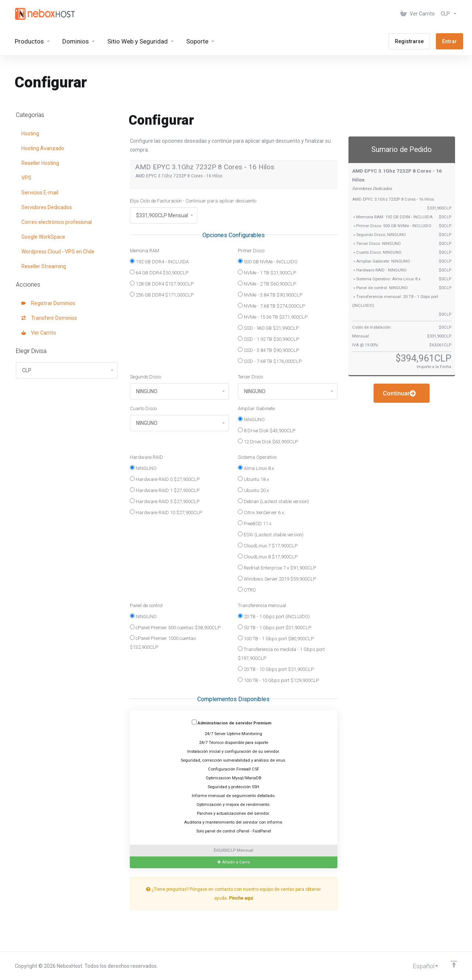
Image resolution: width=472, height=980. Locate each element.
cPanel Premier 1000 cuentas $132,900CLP (163, 643)
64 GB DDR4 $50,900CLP (159, 273)
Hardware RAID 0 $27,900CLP (165, 479)
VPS (26, 178)
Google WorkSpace (43, 237)
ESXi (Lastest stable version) (271, 534)
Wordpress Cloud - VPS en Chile (58, 252)
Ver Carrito (39, 333)
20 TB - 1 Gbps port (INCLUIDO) (274, 616)
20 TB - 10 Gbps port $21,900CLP (276, 669)
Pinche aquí (241, 898)
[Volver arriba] (454, 964)
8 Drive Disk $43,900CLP (267, 430)
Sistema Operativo (257, 457)
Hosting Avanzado (43, 148)
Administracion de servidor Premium (232, 723)
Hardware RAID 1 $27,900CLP (165, 490)
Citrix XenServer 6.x (261, 512)
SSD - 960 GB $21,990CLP (268, 328)
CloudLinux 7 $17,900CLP (268, 546)
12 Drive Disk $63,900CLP (268, 441)
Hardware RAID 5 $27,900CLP (165, 501)
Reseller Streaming (44, 266)
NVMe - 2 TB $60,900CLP (267, 284)
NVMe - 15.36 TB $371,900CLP (273, 317)
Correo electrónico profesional (57, 222)
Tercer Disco (250, 377)
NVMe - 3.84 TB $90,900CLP (270, 295)
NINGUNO (251, 419)
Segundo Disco (145, 377)
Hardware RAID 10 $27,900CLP (166, 512)
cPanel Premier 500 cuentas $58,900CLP (175, 627)
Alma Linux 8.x (256, 468)
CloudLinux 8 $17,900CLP (268, 557)
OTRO (247, 590)
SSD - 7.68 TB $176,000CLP (270, 361)
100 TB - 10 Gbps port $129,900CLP (278, 680)
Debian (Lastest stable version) (273, 501)
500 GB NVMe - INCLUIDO (268, 262)
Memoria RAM (145, 251)
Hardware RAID (146, 457)
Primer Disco (251, 251)
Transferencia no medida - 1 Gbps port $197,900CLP (281, 654)
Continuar (399, 393)
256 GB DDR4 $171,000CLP (162, 295)
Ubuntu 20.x (253, 490)
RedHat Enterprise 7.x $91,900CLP (277, 568)
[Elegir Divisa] (447, 14)
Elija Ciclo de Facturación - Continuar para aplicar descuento (193, 201)
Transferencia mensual (262, 605)
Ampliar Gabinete (256, 408)
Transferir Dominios (49, 318)
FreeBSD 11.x (255, 523)
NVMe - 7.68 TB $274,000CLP (271, 306)
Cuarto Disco (143, 408)
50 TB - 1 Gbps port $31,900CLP (275, 627)
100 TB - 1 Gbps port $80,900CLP (276, 638)
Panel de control (146, 605)
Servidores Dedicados (47, 207)
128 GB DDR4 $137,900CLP (162, 284)
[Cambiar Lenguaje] (421, 966)
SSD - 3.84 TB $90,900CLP (268, 350)
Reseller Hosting (40, 163)
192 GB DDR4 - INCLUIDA (159, 262)
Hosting (30, 134)
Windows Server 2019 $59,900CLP (277, 579)
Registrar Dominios (48, 303)
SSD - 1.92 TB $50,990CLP (268, 339)
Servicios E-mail (40, 193)
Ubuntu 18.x (253, 479)
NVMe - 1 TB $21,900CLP (267, 273)
